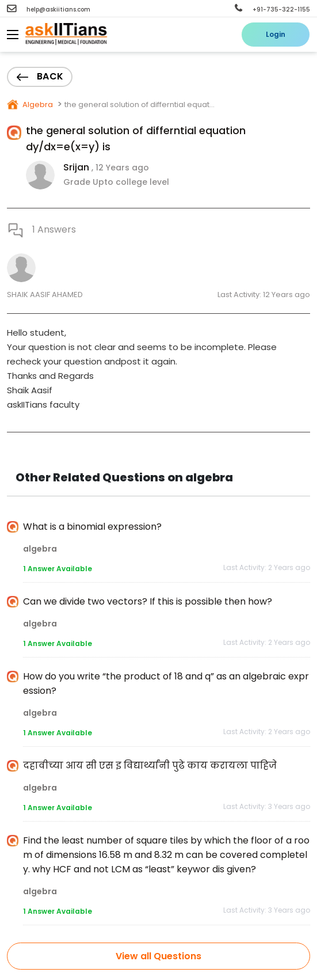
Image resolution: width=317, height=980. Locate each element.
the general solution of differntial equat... (140, 105)
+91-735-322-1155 (272, 10)
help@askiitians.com (49, 10)
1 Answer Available (58, 569)
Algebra (37, 105)
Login (276, 34)
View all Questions (158, 956)
